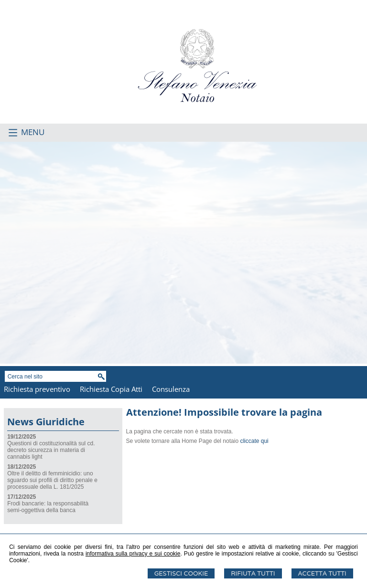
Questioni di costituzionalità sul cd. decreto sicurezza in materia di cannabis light (51, 450)
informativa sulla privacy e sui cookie (133, 554)
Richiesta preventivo (37, 389)
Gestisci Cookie (181, 573)
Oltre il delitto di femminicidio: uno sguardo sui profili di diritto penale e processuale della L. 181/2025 (52, 480)
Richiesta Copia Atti (111, 389)
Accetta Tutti (322, 573)
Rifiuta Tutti (253, 573)
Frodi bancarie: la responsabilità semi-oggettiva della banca (48, 507)
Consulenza (171, 389)
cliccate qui (254, 441)
